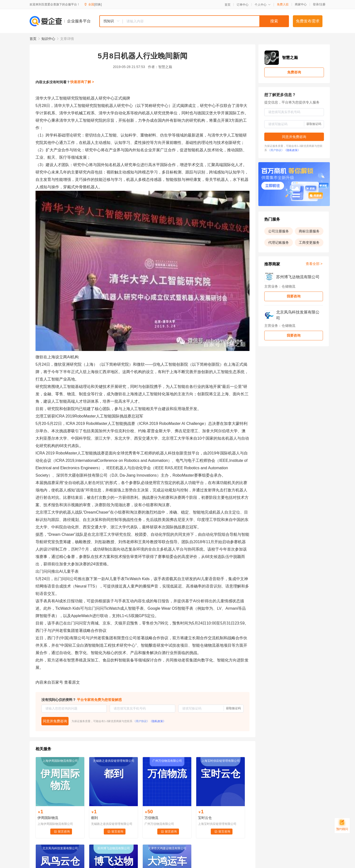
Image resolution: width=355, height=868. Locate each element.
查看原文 (72, 682)
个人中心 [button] (263, 5)
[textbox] (206, 21)
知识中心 (48, 39)
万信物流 (151, 818)
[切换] (98, 4)
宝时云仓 (205, 818)
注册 (322, 4)
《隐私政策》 (158, 721)
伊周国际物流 (48, 818)
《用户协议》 (141, 721)
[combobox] (194, 21)
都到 (94, 818)
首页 (228, 5)
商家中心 (301, 4)
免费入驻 (283, 4)
